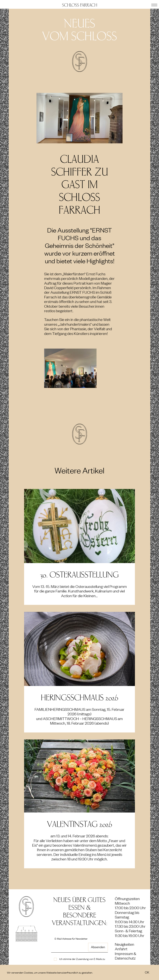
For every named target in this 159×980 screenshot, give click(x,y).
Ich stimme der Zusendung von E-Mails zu (82, 959)
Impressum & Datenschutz (126, 956)
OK (147, 972)
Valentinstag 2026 (79, 824)
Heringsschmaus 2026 (79, 698)
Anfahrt (121, 949)
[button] (154, 4)
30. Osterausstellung (79, 575)
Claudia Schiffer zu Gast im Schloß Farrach (80, 185)
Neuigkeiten (125, 944)
